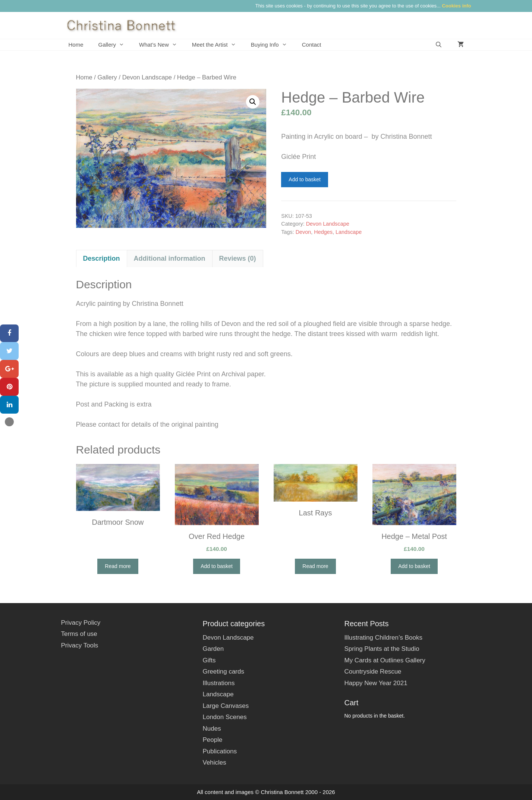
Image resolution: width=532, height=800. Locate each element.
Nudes (212, 729)
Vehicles (214, 763)
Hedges (323, 232)
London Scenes (224, 717)
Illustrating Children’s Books (383, 638)
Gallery (115, 45)
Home (76, 45)
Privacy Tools (80, 645)
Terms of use (79, 634)
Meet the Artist (218, 45)
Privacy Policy (81, 623)
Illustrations (218, 683)
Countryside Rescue (373, 672)
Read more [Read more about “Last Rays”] (315, 566)
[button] (253, 102)
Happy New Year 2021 (376, 683)
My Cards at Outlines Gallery (385, 660)
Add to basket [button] (217, 566)
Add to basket (305, 179)
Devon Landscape (147, 77)
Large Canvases (226, 706)
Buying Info (273, 45)
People (212, 740)
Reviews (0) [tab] (238, 258)
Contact (312, 45)
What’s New (162, 45)
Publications (220, 751)
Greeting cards (223, 672)
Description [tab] (102, 258)
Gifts (209, 660)
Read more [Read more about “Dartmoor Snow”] (118, 566)
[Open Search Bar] (439, 45)
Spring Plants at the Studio (382, 649)
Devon (303, 232)
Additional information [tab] (170, 258)
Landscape (349, 232)
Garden (213, 649)
